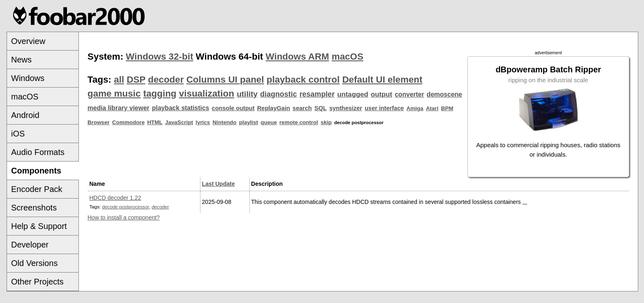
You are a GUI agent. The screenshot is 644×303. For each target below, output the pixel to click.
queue (269, 122)
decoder (166, 80)
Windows (28, 78)
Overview (28, 41)
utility (247, 94)
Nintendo (225, 122)
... (525, 202)
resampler (317, 94)
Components (36, 171)
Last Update (218, 184)
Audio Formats (38, 152)
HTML (155, 122)
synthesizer (346, 108)
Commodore (128, 122)
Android (25, 115)
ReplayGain (274, 108)
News (21, 60)
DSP (136, 80)
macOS (25, 97)
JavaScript (179, 122)
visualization (207, 94)
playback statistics (181, 108)
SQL (321, 108)
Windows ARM (297, 57)
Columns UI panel (225, 80)
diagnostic (278, 94)
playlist (248, 122)
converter (409, 94)
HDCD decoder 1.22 (115, 198)
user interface (384, 108)
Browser (99, 122)
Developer (30, 245)
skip (326, 122)
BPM (447, 108)
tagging (160, 94)
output (382, 94)
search (302, 108)
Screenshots (34, 208)
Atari (432, 108)
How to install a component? (124, 217)
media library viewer (118, 108)
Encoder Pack (37, 189)
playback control (303, 80)
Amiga (415, 108)
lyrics (203, 122)
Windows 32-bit (159, 57)
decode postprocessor (126, 207)
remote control (299, 122)
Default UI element (382, 80)
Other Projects (37, 282)
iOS (18, 134)
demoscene (444, 94)
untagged (353, 94)
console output (233, 108)
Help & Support (39, 226)
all (119, 80)
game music (114, 94)
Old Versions (34, 263)
